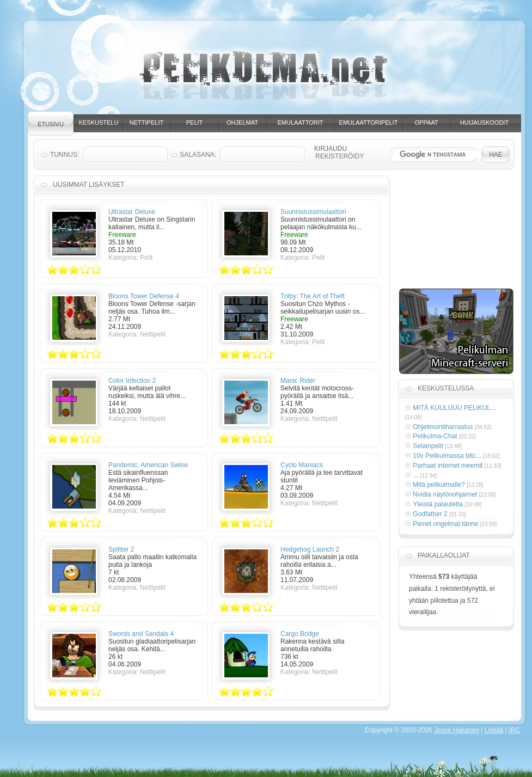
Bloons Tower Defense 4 (144, 296)
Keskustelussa (446, 388)
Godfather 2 (430, 514)
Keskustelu (99, 123)
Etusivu (51, 124)
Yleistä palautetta (438, 504)
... (415, 475)
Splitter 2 (121, 549)
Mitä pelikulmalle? (439, 485)
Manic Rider (298, 381)
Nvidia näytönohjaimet (445, 494)
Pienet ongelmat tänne (445, 524)
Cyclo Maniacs (302, 465)
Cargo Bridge (300, 634)
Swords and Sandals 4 (141, 634)
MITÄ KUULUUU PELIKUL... (454, 408)
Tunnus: (65, 155)
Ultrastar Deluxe (132, 212)
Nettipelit (146, 123)
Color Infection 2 (132, 381)
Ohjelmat (242, 123)
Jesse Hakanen (457, 730)
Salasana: (198, 155)
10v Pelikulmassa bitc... (447, 456)
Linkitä (494, 730)
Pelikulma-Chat (435, 436)
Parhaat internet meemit (448, 466)
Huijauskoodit (484, 123)
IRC (514, 730)
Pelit (195, 123)
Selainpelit (428, 446)
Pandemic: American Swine (148, 465)
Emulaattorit (301, 123)
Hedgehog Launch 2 (310, 549)
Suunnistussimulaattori (313, 212)
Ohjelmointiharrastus (443, 427)
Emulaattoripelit (369, 123)
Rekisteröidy (340, 156)
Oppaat (427, 123)
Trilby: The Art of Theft (313, 296)
